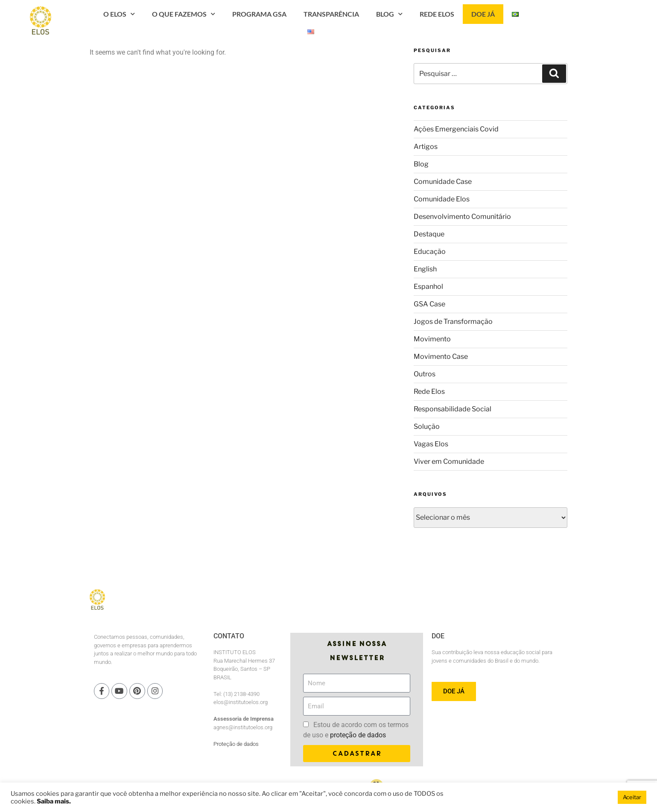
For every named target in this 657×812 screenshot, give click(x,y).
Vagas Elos (431, 444)
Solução (427, 426)
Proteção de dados (236, 744)
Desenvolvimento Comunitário (462, 217)
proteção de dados (358, 735)
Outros (425, 374)
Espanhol (428, 287)
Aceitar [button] (632, 797)
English (425, 269)
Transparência (386, 22)
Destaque (429, 234)
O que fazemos (238, 22)
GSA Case (429, 304)
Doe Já (538, 22)
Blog (444, 22)
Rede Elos (492, 22)
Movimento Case (441, 357)
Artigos (426, 147)
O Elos (174, 22)
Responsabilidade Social (453, 409)
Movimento (432, 339)
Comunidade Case (443, 182)
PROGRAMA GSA (314, 22)
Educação (430, 252)
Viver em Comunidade (449, 461)
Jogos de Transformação (453, 322)
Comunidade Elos (442, 199)
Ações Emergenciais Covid (456, 129)
